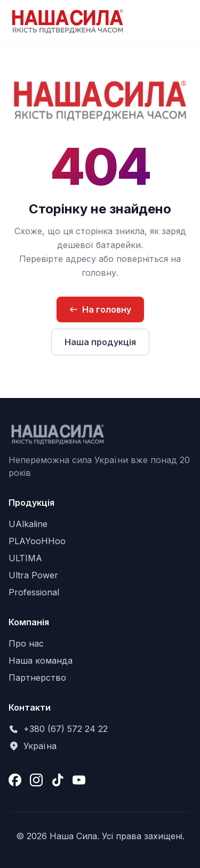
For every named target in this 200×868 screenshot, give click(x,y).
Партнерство (37, 678)
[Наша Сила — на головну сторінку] (67, 21)
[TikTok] (58, 780)
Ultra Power (33, 575)
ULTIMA (25, 558)
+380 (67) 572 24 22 (66, 729)
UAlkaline (28, 524)
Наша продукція (100, 342)
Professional (34, 592)
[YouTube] (79, 780)
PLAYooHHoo (37, 541)
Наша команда (41, 660)
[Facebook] (15, 780)
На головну (100, 309)
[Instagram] (36, 780)
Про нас (26, 643)
